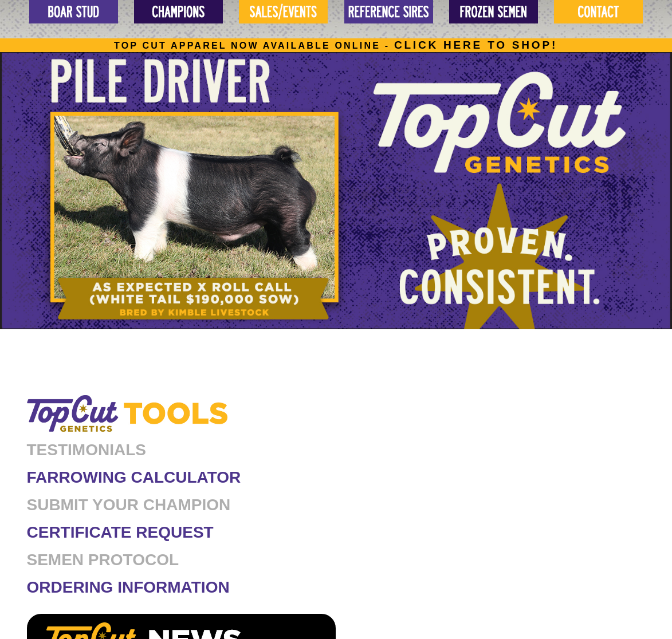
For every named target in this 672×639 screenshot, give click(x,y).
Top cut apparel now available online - (336, 46)
